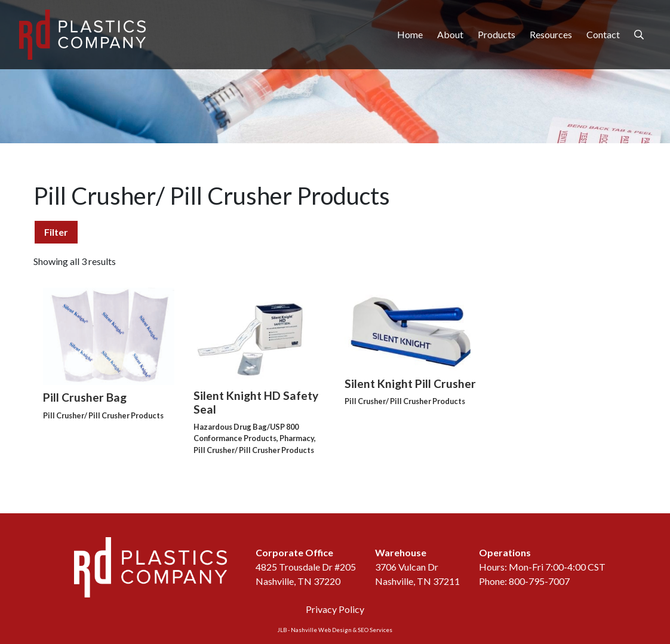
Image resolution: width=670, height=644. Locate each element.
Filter (56, 232)
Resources (551, 34)
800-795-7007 (539, 581)
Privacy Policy (335, 609)
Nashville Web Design (321, 630)
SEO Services (375, 630)
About (450, 34)
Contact (603, 34)
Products (497, 34)
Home (410, 34)
